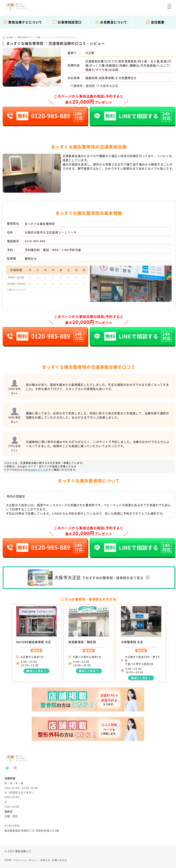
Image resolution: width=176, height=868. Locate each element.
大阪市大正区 (108, 86)
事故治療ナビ (25, 37)
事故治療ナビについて (23, 22)
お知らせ (45, 860)
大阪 (38, 37)
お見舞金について (111, 22)
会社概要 (155, 22)
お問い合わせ (60, 860)
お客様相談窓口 (67, 22)
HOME (8, 860)
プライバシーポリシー (26, 860)
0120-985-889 (35, 241)
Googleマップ (37, 470)
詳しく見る (36, 671)
